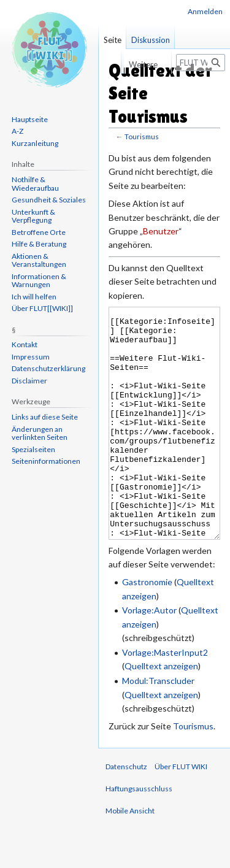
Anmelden (205, 11)
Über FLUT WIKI (181, 812)
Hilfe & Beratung (39, 244)
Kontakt (25, 344)
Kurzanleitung (35, 143)
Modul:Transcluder (158, 727)
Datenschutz (126, 812)
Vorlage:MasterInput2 (165, 698)
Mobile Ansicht (130, 857)
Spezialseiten (33, 449)
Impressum (31, 357)
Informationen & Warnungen (39, 281)
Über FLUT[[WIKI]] (42, 308)
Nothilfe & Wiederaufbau (35, 184)
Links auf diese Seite (45, 417)
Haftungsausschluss (139, 835)
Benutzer (161, 231)
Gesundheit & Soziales (49, 200)
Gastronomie (147, 628)
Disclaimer (29, 381)
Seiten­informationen (46, 461)
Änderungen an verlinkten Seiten (40, 433)
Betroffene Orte (39, 232)
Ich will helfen (34, 297)
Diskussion (151, 40)
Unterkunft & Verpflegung (33, 216)
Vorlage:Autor (149, 656)
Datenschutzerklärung (48, 368)
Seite (113, 40)
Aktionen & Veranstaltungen (39, 260)
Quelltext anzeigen (161, 712)
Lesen (109, 64)
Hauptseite (30, 119)
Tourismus (142, 136)
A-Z (17, 131)
